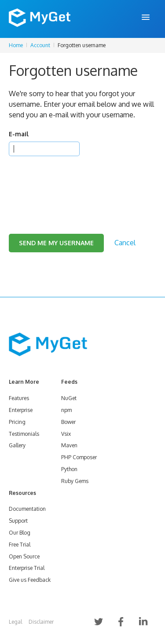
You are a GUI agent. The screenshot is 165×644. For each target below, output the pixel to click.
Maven (69, 445)
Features (19, 398)
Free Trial (20, 545)
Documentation (27, 509)
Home (16, 45)
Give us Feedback (30, 580)
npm (66, 410)
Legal (15, 622)
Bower (68, 422)
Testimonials (24, 434)
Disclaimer (41, 622)
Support (18, 521)
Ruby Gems (75, 481)
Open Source (24, 556)
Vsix (66, 434)
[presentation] (76, 184)
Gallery (17, 445)
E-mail (19, 134)
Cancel (125, 243)
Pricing (17, 422)
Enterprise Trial (27, 568)
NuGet (69, 398)
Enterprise (21, 410)
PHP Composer (79, 457)
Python (69, 469)
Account (40, 45)
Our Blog (20, 533)
